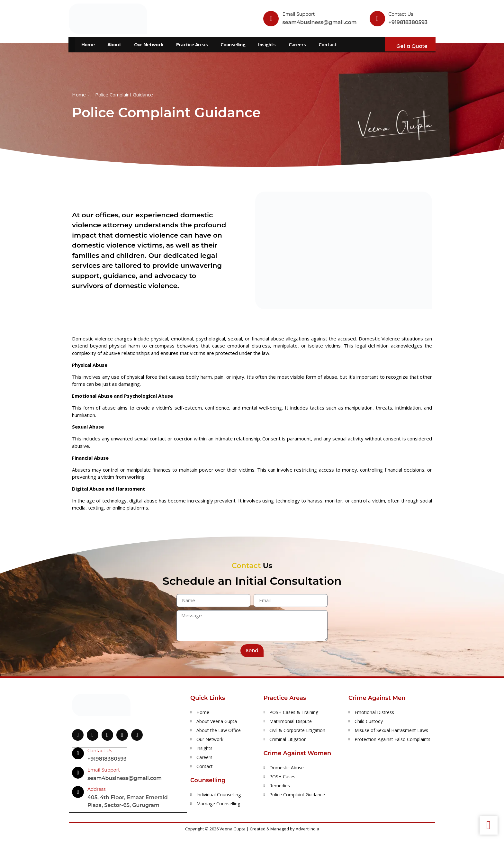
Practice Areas (192, 44)
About (114, 44)
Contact (328, 44)
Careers (297, 44)
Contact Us (401, 14)
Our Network (149, 44)
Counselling (233, 44)
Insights (267, 44)
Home (88, 44)
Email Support (298, 14)
